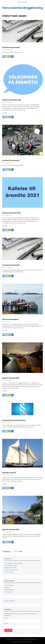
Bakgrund (7, 588)
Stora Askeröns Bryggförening (22, 8)
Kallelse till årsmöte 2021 (11, 213)
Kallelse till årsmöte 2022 (12, 100)
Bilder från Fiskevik (9, 590)
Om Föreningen (8, 585)
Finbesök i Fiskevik (9, 473)
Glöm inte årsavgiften (10, 319)
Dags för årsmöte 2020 (11, 378)
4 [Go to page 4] (17, 551)
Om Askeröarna (9, 592)
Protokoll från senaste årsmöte (14, 420)
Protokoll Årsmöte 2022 (11, 47)
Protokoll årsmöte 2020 (11, 265)
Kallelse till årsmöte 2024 (11, 570)
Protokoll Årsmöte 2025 (11, 565)
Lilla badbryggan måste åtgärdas (13, 563)
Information (6, 45)
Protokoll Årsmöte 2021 (11, 160)
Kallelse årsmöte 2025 (10, 568)
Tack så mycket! (9, 572)
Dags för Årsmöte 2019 (11, 529)
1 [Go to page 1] (11, 551)
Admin (4, 50)
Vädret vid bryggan (10, 601)
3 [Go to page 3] (15, 551)
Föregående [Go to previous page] (6, 551)
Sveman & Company (28, 642)
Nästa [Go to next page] (20, 551)
